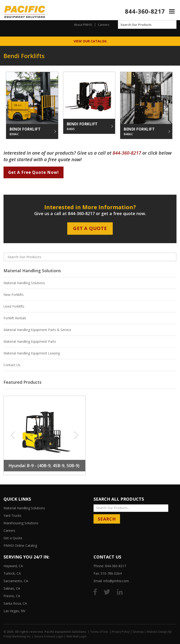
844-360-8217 (145, 11)
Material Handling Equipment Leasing (32, 353)
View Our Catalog (90, 41)
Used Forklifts (14, 306)
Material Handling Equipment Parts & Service (37, 330)
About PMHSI (83, 25)
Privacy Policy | (122, 632)
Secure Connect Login (49, 636)
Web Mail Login (76, 636)
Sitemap (138, 632)
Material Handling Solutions (24, 283)
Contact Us (12, 365)
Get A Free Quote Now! (34, 172)
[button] (172, 11)
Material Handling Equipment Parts (30, 341)
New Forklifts (14, 295)
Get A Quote (90, 228)
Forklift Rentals (15, 318)
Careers (104, 25)
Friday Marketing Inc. (17, 636)
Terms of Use (99, 632)
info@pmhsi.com (116, 581)
